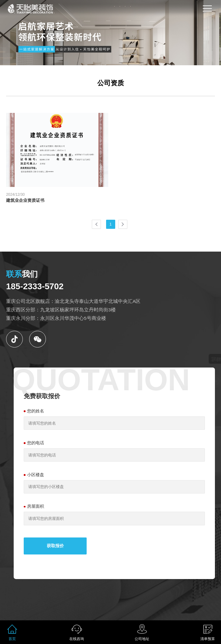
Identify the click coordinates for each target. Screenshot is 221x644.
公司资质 (111, 83)
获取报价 (55, 546)
